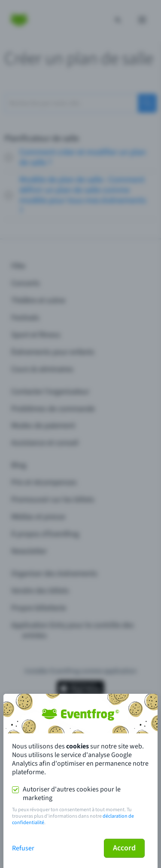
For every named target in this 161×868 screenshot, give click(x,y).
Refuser (23, 848)
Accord (124, 848)
